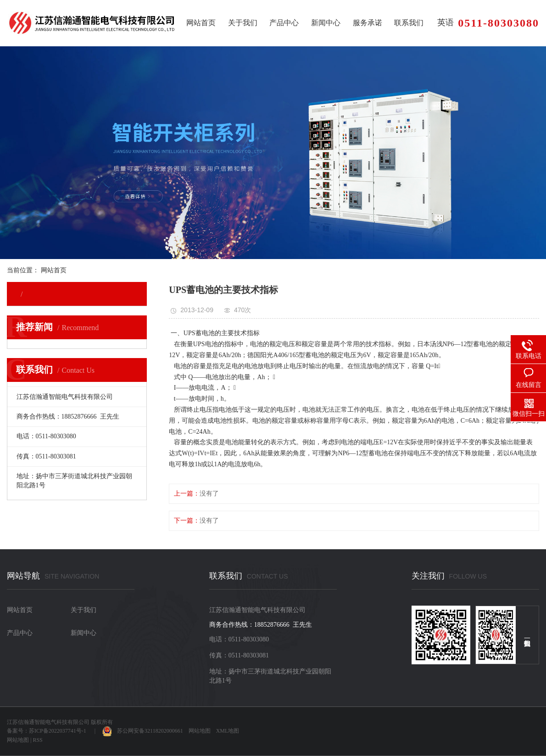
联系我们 (409, 23)
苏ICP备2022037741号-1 (58, 731)
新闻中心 (326, 23)
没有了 (209, 494)
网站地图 (200, 731)
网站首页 (201, 23)
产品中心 (284, 23)
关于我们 (243, 23)
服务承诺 (368, 23)
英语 (446, 22)
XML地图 (228, 731)
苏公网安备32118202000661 (143, 731)
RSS (37, 740)
